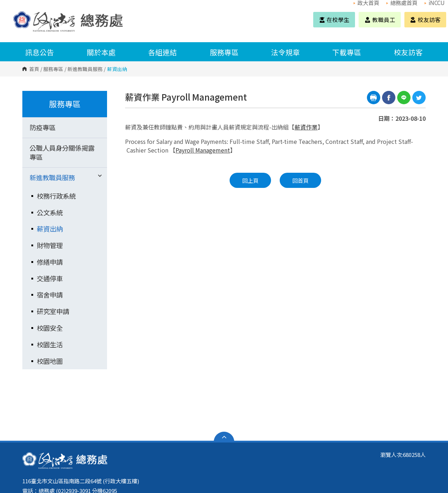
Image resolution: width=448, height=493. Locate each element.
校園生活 (50, 344)
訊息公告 (40, 52)
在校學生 (334, 19)
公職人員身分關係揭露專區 (62, 153)
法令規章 (285, 52)
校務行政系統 (56, 196)
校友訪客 (425, 19)
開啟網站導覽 (224, 437)
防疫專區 (43, 127)
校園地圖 (50, 361)
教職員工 (380, 19)
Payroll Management (203, 150)
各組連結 (163, 52)
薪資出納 (50, 229)
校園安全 (50, 328)
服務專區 (224, 52)
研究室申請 (53, 311)
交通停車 (50, 278)
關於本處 (101, 52)
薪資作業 (306, 127)
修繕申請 (50, 262)
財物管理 (50, 245)
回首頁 (300, 180)
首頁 (34, 69)
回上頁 (250, 180)
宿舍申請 (50, 295)
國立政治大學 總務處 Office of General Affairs (21, 14)
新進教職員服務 (85, 69)
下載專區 (347, 52)
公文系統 (50, 212)
